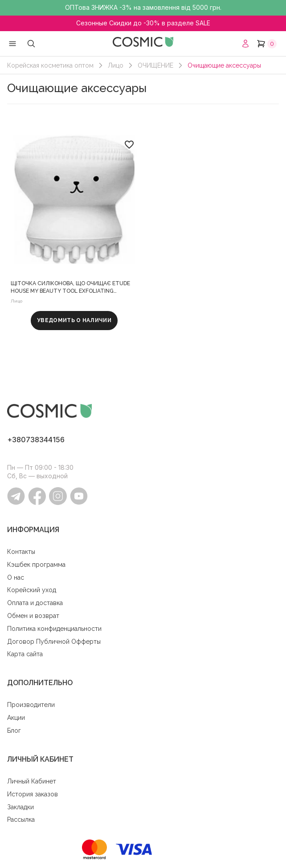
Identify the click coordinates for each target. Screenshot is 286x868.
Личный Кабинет (32, 781)
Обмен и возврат (33, 616)
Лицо (116, 65)
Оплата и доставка (35, 603)
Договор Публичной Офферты (54, 642)
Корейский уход (32, 590)
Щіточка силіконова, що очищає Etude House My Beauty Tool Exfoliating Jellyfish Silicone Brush (70, 288)
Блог (14, 731)
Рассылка (21, 820)
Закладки (20, 807)
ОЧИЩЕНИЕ (155, 65)
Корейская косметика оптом (50, 65)
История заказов (33, 794)
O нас (16, 577)
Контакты (21, 552)
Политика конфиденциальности (54, 629)
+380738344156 (36, 440)
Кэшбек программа (36, 565)
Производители (31, 705)
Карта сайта (25, 654)
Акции (16, 718)
